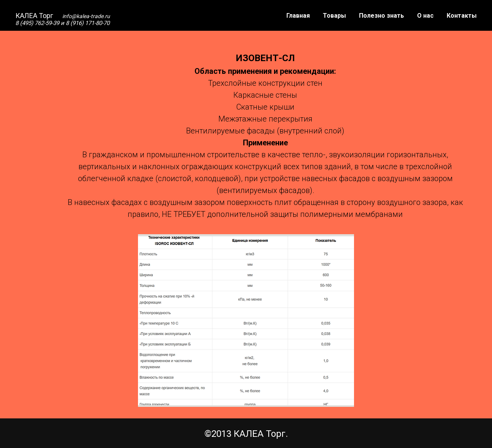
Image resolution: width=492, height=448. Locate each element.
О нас (425, 16)
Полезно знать (381, 16)
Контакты (462, 16)
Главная (298, 16)
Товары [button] (334, 16)
